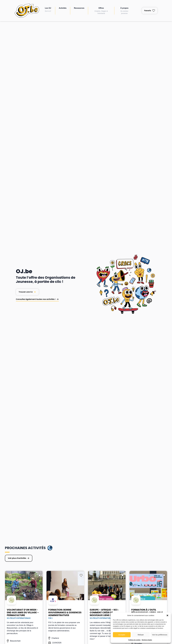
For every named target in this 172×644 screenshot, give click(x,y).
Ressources (79, 8)
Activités (63, 8)
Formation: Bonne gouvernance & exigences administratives (65, 612)
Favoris (150, 11)
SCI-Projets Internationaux (19, 618)
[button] (167, 615)
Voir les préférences (160, 635)
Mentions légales (147, 640)
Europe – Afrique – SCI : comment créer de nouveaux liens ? (104, 612)
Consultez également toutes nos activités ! (36, 299)
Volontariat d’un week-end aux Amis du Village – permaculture (23, 612)
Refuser (141, 635)
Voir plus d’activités (17, 558)
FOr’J (50, 618)
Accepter (122, 635)
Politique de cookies (134, 640)
